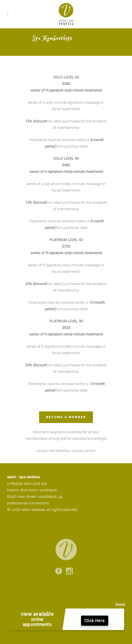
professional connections (28, 503)
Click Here (95, 621)
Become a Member (66, 417)
